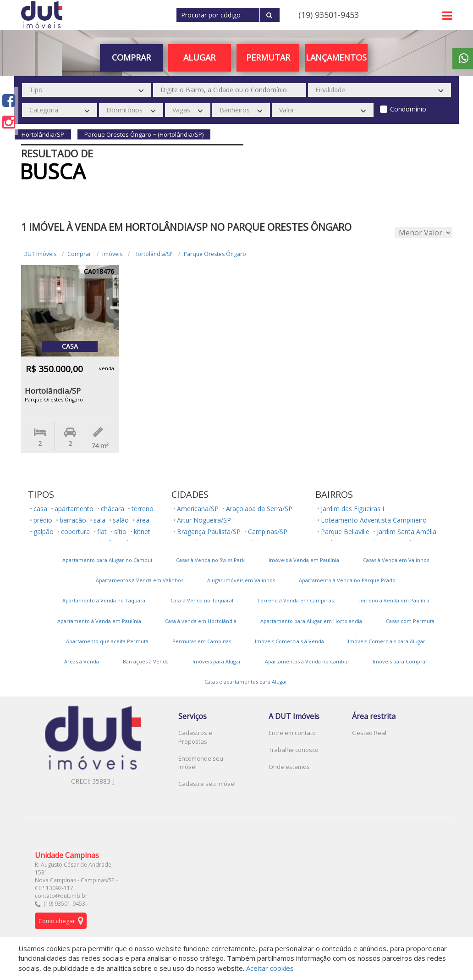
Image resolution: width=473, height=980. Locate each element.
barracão (73, 520)
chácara (113, 509)
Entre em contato (292, 733)
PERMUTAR (268, 57)
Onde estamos (289, 767)
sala (99, 520)
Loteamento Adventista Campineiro (374, 520)
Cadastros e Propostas (195, 737)
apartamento (74, 509)
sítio (120, 532)
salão (121, 520)
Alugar (199, 57)
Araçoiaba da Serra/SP (259, 509)
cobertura (75, 532)
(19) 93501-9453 (329, 15)
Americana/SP (198, 509)
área (143, 520)
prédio (43, 520)
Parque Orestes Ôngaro (215, 254)
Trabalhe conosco (294, 750)
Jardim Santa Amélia (407, 532)
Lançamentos (336, 57)
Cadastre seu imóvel (207, 784)
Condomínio (408, 109)
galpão (44, 532)
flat (102, 532)
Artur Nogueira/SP (204, 520)
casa (40, 509)
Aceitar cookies (270, 968)
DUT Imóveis (40, 254)
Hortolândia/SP (153, 254)
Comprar (131, 57)
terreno (143, 509)
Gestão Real (369, 733)
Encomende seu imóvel (201, 763)
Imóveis (112, 254)
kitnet (142, 532)
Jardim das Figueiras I (352, 509)
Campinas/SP (268, 532)
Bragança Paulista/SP (209, 532)
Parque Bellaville (345, 532)
